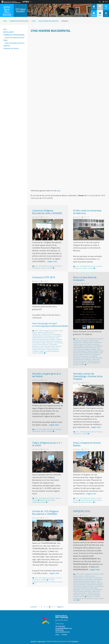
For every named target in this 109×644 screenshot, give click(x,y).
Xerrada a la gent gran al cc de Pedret (47, 375)
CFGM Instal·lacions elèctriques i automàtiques (47, 336)
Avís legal (33, 641)
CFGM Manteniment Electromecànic (44, 338)
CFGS (34, 21)
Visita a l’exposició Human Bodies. (87, 444)
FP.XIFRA (51, 580)
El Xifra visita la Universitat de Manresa (87, 212)
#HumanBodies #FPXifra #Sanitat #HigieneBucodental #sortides (88, 501)
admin (77, 515)
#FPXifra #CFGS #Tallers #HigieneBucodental (44, 501)
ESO (5, 29)
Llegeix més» (52, 261)
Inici (5, 21)
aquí (59, 191)
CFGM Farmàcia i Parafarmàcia (51, 334)
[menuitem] (11, 2)
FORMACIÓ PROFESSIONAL (14, 35)
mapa (57, 634)
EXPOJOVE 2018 (81, 511)
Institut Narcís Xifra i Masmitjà (7, 11)
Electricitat (90, 596)
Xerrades (59, 582)
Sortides (53, 582)
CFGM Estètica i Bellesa (80, 341)
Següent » (60, 607)
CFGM (36, 331)
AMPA (77, 339)
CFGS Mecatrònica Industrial (41, 348)
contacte (64, 634)
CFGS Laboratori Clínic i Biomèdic (51, 346)
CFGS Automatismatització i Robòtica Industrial (47, 339)
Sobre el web (41, 641)
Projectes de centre (11, 48)
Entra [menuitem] (107, 2)
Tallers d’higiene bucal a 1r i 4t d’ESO (47, 444)
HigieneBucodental (38, 582)
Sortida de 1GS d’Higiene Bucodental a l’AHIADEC (45, 513)
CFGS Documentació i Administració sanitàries (47, 341)
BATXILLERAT (9, 32)
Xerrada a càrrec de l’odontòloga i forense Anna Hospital (88, 376)
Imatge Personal (78, 598)
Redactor (37, 217)
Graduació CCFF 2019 (44, 277)
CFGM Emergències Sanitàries (49, 331)
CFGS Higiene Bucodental (49, 21)
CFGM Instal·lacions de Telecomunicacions (86, 344)
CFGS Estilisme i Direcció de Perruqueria (48, 344)
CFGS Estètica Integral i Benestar (43, 343)
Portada (49, 268)
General (43, 268)
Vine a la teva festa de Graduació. (85, 279)
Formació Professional (19, 21)
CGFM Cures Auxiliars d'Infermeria (46, 349)
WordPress (75, 641)
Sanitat (47, 582)
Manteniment (89, 598)
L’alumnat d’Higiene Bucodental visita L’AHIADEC (47, 212)
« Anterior (34, 607)
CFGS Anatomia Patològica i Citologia (85, 349)
